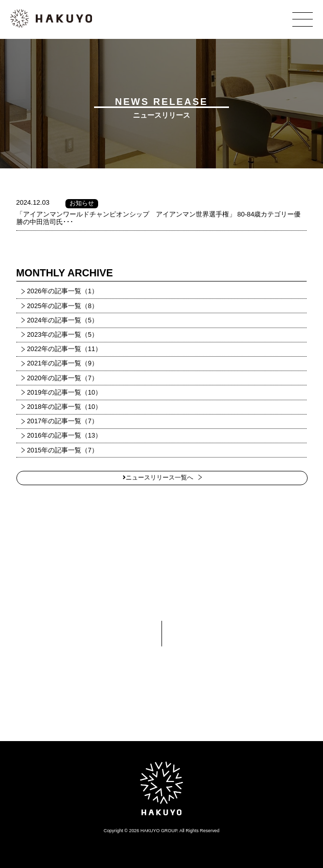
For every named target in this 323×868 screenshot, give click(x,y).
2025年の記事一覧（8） (63, 306)
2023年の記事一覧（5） (63, 335)
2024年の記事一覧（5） (63, 320)
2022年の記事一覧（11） (64, 349)
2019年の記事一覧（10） (64, 393)
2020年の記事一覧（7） (63, 378)
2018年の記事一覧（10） (64, 407)
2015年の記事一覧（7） (63, 450)
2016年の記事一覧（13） (64, 436)
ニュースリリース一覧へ (158, 478)
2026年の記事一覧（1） (63, 291)
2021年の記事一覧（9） (63, 363)
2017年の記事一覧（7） (63, 421)
